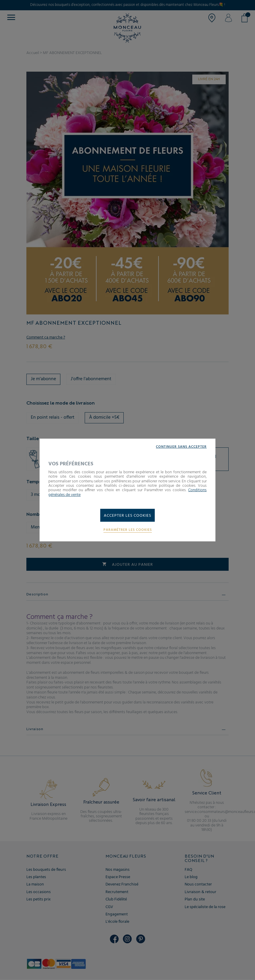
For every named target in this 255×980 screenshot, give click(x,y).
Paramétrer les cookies (128, 530)
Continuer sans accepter (181, 447)
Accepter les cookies (127, 516)
